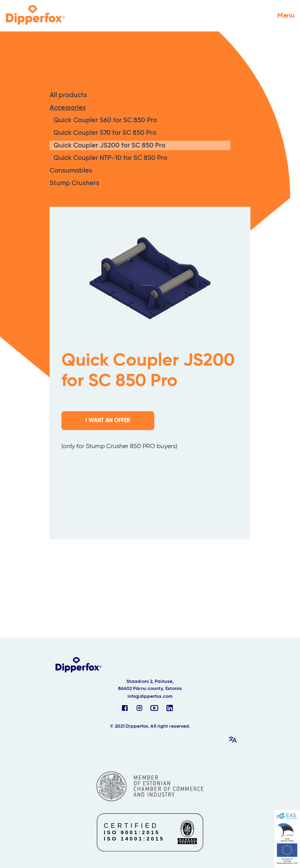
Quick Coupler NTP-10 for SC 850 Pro (110, 158)
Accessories (68, 108)
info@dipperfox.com (150, 697)
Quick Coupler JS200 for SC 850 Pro (109, 146)
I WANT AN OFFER (108, 421)
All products (68, 95)
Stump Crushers (74, 183)
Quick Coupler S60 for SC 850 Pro (105, 120)
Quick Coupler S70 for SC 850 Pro (105, 133)
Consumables (71, 171)
